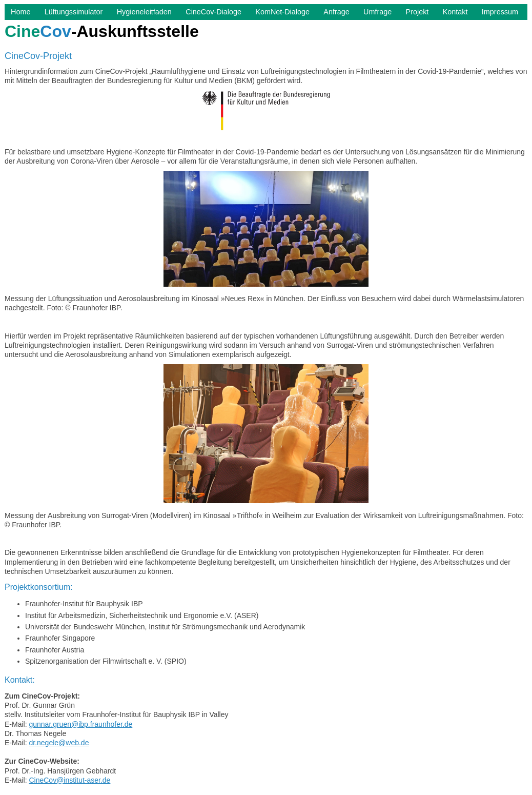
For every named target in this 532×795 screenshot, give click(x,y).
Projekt (417, 12)
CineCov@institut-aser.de (69, 780)
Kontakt (455, 12)
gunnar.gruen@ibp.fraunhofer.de (80, 724)
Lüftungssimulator (74, 12)
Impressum (500, 12)
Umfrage (377, 12)
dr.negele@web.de (59, 743)
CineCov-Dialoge (213, 12)
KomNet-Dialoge (282, 12)
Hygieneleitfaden (144, 12)
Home (21, 12)
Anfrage (336, 12)
